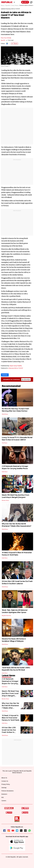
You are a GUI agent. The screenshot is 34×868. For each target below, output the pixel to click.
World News (5, 414)
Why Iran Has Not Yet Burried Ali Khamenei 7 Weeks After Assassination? (16, 525)
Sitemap (4, 788)
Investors (4, 794)
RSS (3, 797)
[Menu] (31, 2)
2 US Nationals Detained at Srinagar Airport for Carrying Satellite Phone (15, 467)
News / (3, 6)
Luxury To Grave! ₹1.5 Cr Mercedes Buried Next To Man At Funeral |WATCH (17, 439)
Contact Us (5, 781)
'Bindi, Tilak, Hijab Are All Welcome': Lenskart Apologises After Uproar (15, 611)
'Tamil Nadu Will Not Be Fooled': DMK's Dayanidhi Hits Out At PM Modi (16, 669)
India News (5, 472)
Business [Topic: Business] (5, 375)
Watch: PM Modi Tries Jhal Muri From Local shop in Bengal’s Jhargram (15, 496)
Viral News (5, 443)
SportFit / (8, 6)
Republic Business (6, 616)
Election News (5, 500)
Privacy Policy (6, 784)
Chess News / (15, 6)
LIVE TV (25, 2)
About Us (4, 778)
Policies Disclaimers (8, 791)
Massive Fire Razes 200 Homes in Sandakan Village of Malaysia (14, 640)
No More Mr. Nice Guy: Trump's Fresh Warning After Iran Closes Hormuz (15, 410)
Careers (4, 801)
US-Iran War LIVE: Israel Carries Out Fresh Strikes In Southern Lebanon (17, 582)
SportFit (3, 40)
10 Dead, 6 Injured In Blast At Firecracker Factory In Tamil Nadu (17, 554)
